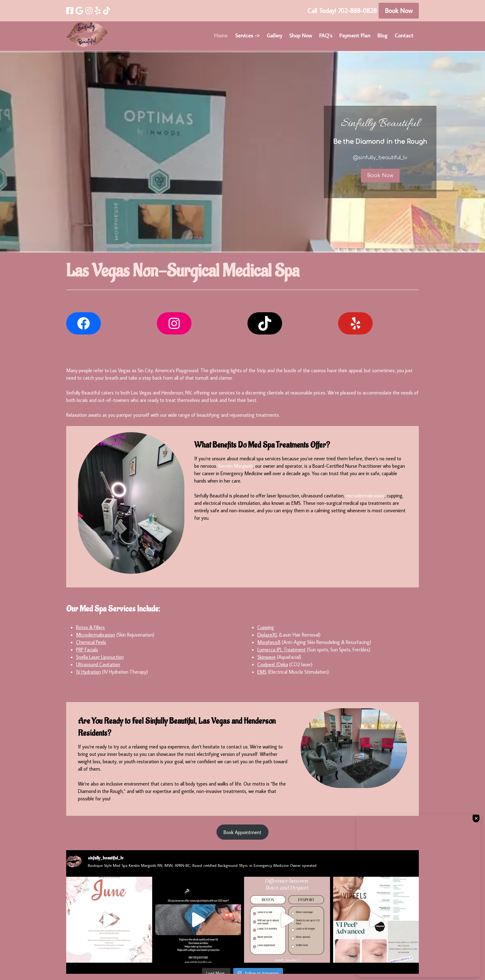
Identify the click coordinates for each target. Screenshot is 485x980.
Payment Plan (355, 35)
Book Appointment (242, 832)
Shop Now (300, 35)
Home (221, 35)
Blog (382, 35)
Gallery (274, 35)
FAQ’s (326, 35)
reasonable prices (308, 393)
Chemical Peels (91, 642)
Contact (404, 35)
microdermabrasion (365, 496)
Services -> (247, 35)
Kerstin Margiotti (236, 466)
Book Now (399, 11)
